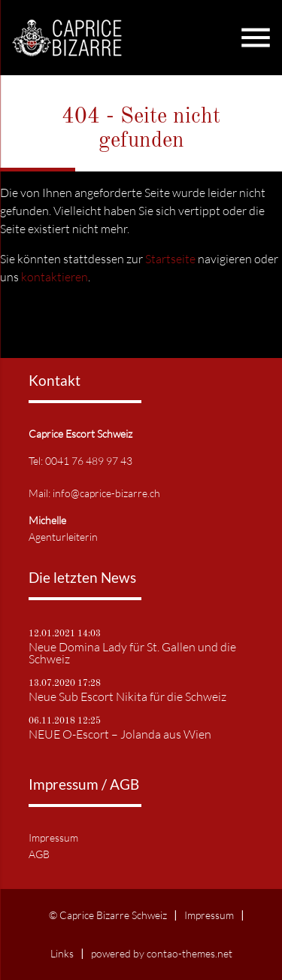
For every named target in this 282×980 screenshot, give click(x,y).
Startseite (170, 259)
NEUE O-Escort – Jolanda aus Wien (120, 734)
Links (62, 953)
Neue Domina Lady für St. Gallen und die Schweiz (132, 653)
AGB (39, 854)
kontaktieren (55, 277)
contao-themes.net (190, 953)
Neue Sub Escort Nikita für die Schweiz (127, 696)
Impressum (53, 837)
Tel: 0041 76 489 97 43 (80, 461)
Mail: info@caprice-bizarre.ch (94, 493)
